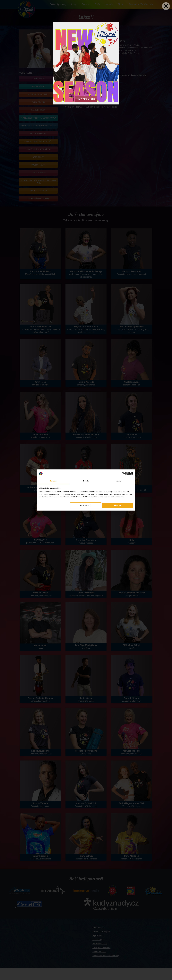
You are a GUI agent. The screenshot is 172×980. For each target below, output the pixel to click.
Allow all (117, 505)
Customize (86, 505)
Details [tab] (86, 481)
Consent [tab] (53, 481)
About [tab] (119, 481)
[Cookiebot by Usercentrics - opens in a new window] (123, 474)
